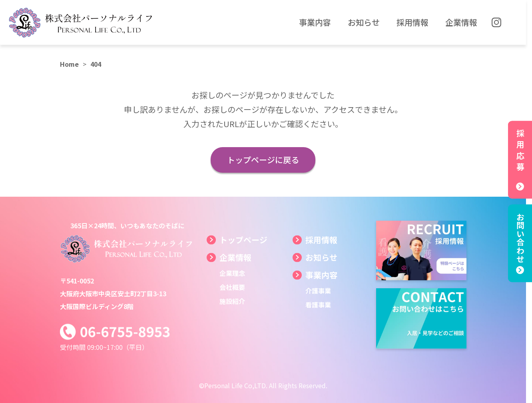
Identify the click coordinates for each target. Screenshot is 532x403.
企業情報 (235, 257)
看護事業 (318, 305)
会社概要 (232, 287)
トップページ (243, 240)
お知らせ (321, 257)
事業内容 (321, 275)
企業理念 (232, 273)
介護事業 (318, 291)
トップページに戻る (263, 160)
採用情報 (321, 240)
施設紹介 (232, 301)
